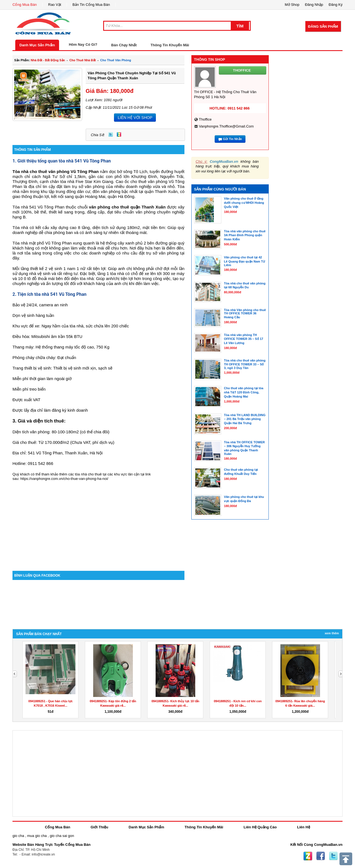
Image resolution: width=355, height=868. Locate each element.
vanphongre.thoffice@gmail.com (226, 126)
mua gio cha (37, 836)
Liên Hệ (304, 827)
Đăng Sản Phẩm (323, 26)
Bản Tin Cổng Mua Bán (91, 5)
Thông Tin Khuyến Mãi (170, 45)
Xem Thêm (332, 633)
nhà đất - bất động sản (48, 60)
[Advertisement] (98, 524)
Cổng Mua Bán (25, 5)
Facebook (321, 856)
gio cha (18, 836)
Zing (119, 134)
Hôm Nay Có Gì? (83, 44)
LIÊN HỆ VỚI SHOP (135, 118)
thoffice (205, 119)
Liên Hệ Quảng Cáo (260, 827)
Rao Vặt (55, 5)
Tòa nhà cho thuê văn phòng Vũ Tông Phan (56, 171)
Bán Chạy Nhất (124, 45)
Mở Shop (292, 5)
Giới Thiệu (99, 827)
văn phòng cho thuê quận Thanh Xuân (127, 207)
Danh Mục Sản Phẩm (37, 45)
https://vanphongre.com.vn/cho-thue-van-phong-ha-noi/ (64, 479)
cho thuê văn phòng (116, 60)
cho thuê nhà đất (83, 60)
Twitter (111, 134)
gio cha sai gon (62, 836)
